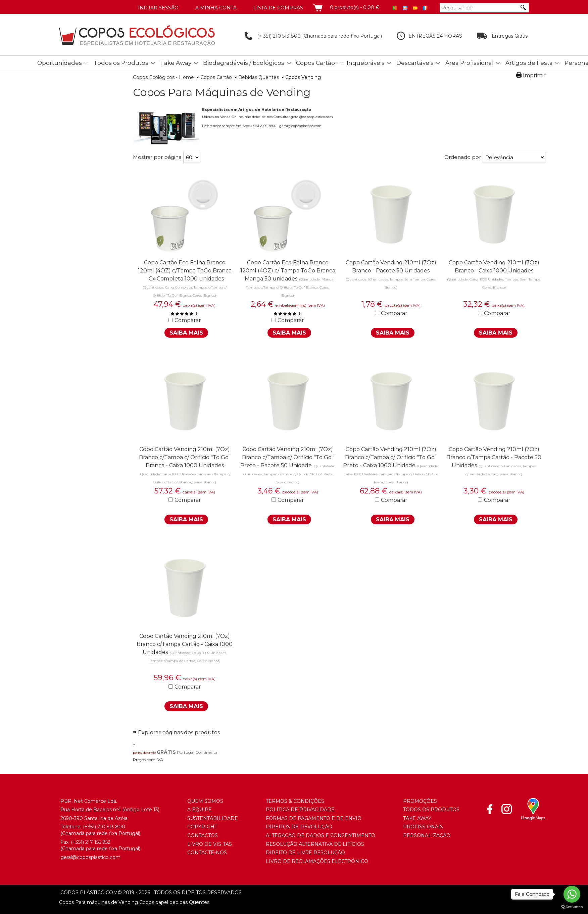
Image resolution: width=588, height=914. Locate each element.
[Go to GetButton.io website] (572, 907)
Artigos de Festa (529, 63)
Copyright (202, 827)
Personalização (427, 835)
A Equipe (200, 810)
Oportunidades (60, 63)
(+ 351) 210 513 (268, 36)
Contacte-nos (207, 853)
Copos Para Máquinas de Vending (222, 92)
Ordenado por (463, 157)
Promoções (420, 801)
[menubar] (303, 63)
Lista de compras (278, 8)
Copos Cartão (315, 63)
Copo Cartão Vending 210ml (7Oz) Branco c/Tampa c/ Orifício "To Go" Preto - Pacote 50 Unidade (287, 457)
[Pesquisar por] (479, 8)
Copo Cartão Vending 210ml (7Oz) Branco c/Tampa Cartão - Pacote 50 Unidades (494, 457)
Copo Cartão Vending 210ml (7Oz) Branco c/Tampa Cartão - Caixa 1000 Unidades (185, 644)
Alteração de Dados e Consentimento (321, 835)
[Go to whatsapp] (572, 894)
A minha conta (216, 8)
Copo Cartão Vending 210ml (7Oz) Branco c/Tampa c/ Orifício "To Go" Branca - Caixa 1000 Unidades (185, 457)
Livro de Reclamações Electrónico (317, 861)
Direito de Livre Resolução (305, 853)
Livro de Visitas (210, 844)
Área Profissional (470, 63)
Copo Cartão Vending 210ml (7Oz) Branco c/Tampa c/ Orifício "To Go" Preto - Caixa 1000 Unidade (390, 457)
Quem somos (205, 801)
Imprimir (534, 75)
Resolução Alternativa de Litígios (315, 844)
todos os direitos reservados (180, 893)
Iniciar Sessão (158, 8)
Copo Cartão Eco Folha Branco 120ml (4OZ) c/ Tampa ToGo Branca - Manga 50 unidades (288, 271)
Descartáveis (415, 63)
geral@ (69, 857)
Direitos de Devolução (299, 827)
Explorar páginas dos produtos (179, 732)
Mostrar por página (157, 157)
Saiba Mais (186, 333)
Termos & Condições (295, 801)
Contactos (203, 835)
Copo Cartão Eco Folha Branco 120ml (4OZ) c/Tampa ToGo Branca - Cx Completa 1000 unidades (185, 271)
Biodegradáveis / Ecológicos (244, 63)
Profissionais (423, 827)
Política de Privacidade (300, 810)
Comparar (188, 320)
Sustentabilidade (213, 818)
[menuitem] (61, 62)
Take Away (176, 63)
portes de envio (144, 753)
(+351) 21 (92, 827)
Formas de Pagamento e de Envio (314, 818)
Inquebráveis (366, 63)
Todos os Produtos (121, 63)
